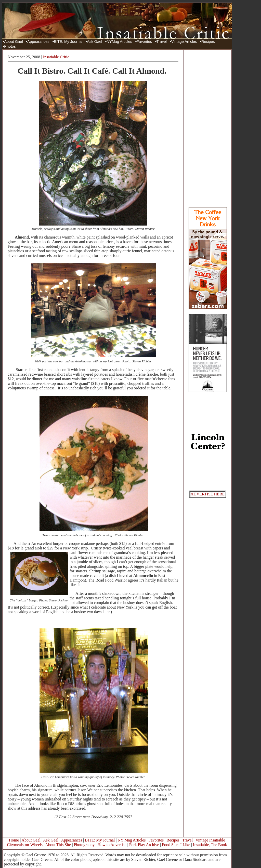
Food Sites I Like (176, 845)
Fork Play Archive (144, 845)
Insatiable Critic (56, 57)
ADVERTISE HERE (208, 494)
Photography (84, 845)
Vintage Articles (184, 42)
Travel (162, 42)
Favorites (144, 42)
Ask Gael (94, 42)
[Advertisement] (208, 128)
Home (14, 840)
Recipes (208, 42)
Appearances (38, 42)
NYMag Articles (119, 42)
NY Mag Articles (132, 840)
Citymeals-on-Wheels (25, 845)
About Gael (13, 42)
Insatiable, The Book (210, 845)
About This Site (58, 845)
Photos (10, 46)
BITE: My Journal (68, 42)
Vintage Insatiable (210, 840)
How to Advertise (112, 845)
